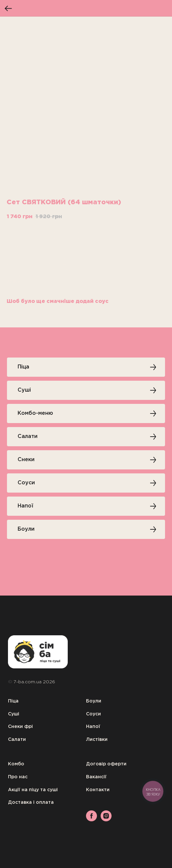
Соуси (93, 714)
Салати (17, 740)
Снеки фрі (20, 727)
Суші (14, 714)
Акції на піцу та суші (33, 790)
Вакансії (96, 777)
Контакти (98, 790)
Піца (13, 701)
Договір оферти (106, 764)
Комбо (16, 764)
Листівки (97, 740)
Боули (94, 701)
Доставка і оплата (31, 802)
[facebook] (91, 820)
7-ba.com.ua (28, 682)
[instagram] (106, 820)
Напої (93, 727)
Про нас (18, 777)
